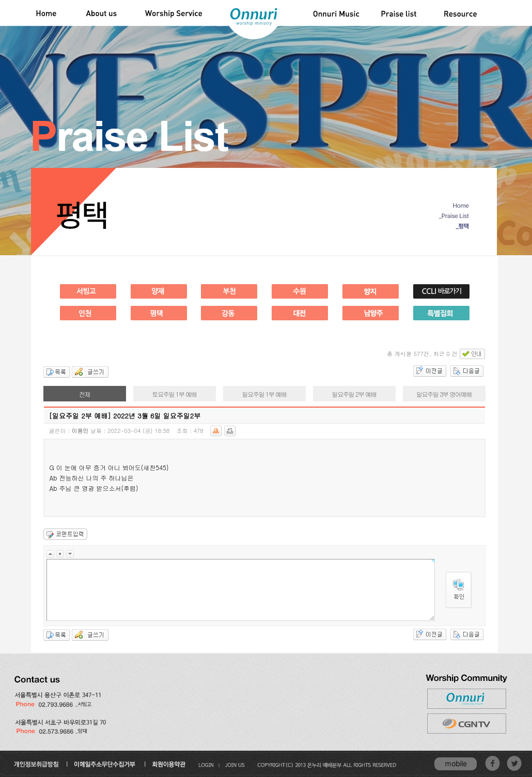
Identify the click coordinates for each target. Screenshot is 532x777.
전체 (84, 394)
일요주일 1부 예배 (264, 394)
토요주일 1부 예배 (175, 394)
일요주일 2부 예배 (354, 394)
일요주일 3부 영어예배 (444, 394)
